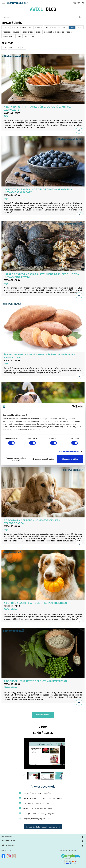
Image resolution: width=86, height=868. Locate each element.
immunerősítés (50, 27)
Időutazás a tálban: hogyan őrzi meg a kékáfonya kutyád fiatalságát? (38, 191)
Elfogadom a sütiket (70, 459)
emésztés (39, 27)
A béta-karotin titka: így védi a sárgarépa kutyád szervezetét (38, 108)
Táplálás (7, 609)
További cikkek (43, 715)
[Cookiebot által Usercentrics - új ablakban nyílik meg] (73, 407)
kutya (72, 27)
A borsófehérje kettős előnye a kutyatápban (35, 681)
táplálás (69, 32)
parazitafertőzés (28, 32)
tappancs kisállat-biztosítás (54, 32)
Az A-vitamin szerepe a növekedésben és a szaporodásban (32, 522)
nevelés (16, 32)
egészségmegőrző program (22, 27)
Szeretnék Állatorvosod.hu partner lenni (43, 827)
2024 (17, 48)
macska (80, 27)
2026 (4, 48)
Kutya (6, 116)
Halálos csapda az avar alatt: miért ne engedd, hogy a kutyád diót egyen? (41, 276)
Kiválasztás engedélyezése (43, 459)
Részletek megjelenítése (69, 451)
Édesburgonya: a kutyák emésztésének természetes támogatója (39, 356)
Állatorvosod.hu (8, 36)
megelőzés (7, 32)
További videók (43, 779)
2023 (23, 48)
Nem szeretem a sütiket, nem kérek (16, 459)
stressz (39, 32)
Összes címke (29, 36)
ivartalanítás (63, 27)
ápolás (19, 36)
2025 (11, 48)
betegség (6, 27)
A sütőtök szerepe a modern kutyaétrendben (35, 603)
